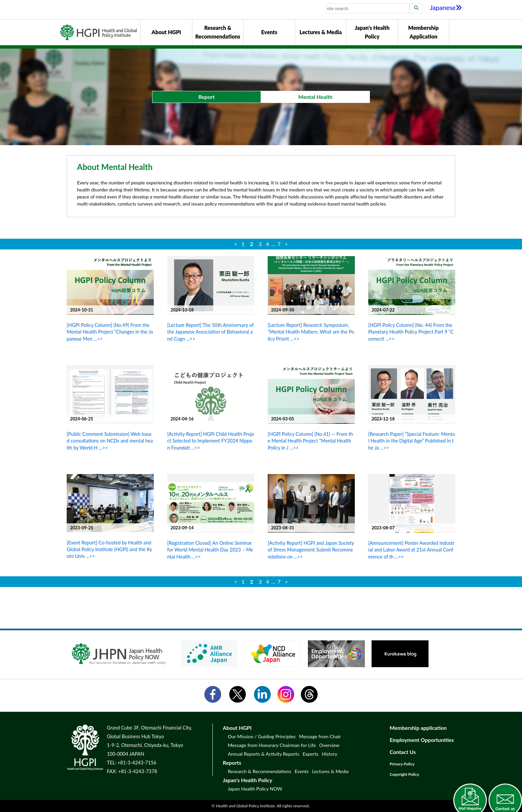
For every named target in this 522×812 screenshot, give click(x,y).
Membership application (418, 728)
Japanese (446, 8)
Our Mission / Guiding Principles (262, 736)
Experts (310, 754)
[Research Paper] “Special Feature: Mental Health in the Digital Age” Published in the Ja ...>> (412, 441)
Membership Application (423, 32)
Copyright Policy (404, 774)
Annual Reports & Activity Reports (264, 754)
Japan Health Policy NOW (255, 789)
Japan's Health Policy (372, 32)
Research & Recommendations (218, 32)
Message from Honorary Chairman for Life (272, 745)
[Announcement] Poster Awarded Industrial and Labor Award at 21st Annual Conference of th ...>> (411, 550)
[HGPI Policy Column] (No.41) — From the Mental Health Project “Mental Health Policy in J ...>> (310, 441)
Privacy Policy (402, 764)
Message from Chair (320, 736)
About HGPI (166, 32)
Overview (329, 745)
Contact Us (403, 752)
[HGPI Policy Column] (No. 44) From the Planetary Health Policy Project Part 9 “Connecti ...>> (411, 332)
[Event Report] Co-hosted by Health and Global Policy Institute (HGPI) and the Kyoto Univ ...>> (109, 549)
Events (269, 32)
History (329, 754)
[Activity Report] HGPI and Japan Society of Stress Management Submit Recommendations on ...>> (311, 550)
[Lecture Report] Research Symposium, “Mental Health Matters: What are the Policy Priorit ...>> (311, 332)
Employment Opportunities (422, 740)
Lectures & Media (321, 32)
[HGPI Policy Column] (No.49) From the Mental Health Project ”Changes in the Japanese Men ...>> (110, 332)
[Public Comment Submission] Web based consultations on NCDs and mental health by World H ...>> (110, 441)
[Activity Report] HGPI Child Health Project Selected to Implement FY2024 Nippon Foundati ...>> (211, 441)
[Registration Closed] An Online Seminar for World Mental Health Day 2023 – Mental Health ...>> (210, 550)
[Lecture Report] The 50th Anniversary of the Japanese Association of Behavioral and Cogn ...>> (210, 332)
